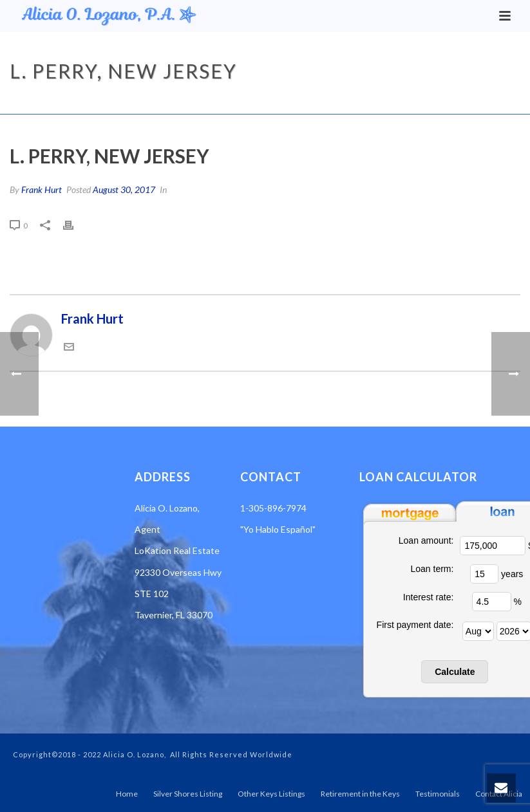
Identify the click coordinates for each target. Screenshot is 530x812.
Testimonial (392, 102)
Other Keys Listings (271, 794)
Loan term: (432, 569)
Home (346, 102)
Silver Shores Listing (188, 794)
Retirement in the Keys (360, 794)
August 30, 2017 (124, 189)
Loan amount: (426, 540)
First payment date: (415, 625)
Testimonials (438, 794)
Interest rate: (429, 597)
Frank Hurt (42, 189)
